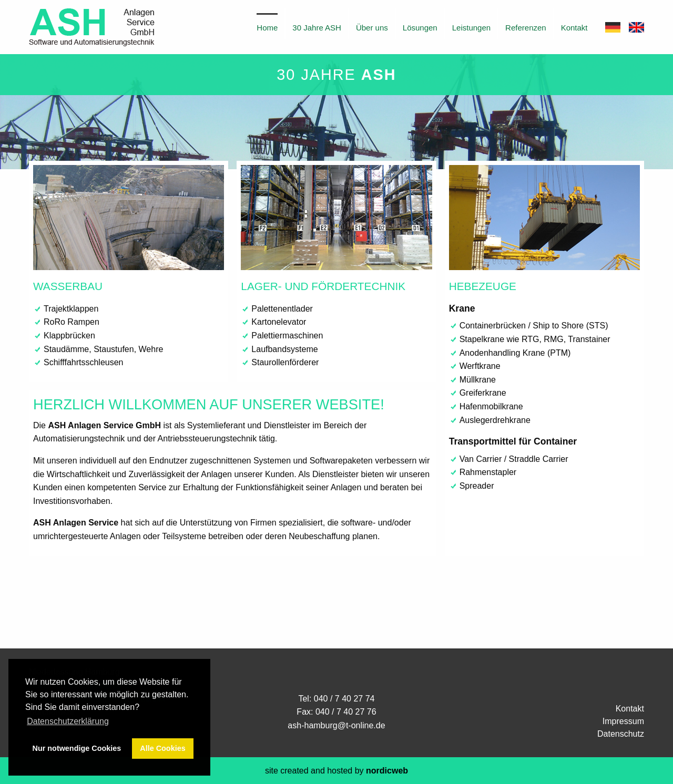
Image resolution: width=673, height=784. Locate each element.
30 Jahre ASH (317, 28)
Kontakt (574, 28)
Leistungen (471, 28)
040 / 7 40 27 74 (344, 699)
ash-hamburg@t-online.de (336, 725)
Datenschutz (621, 734)
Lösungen (420, 28)
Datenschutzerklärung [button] (68, 721)
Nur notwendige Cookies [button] (77, 748)
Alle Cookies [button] (162, 748)
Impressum (623, 721)
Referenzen (526, 28)
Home (267, 28)
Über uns (372, 28)
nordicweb (387, 771)
